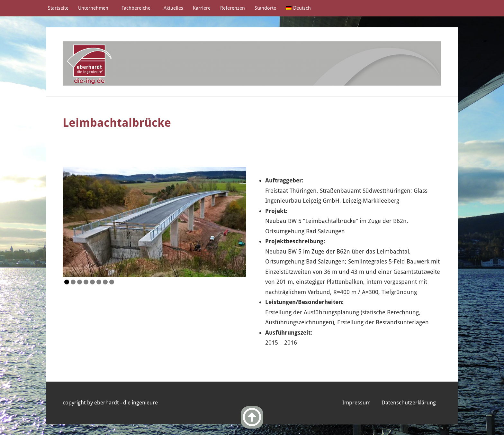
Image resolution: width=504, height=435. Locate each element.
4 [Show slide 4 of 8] (86, 282)
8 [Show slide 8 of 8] (112, 282)
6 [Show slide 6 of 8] (99, 282)
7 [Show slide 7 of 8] (105, 282)
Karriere (202, 8)
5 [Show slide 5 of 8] (92, 282)
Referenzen (233, 8)
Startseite (58, 8)
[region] (154, 222)
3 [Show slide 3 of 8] (80, 282)
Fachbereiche (139, 8)
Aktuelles (173, 8)
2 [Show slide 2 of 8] (73, 282)
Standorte (265, 8)
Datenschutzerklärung (409, 403)
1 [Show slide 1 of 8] (67, 282)
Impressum (356, 403)
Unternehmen (96, 8)
